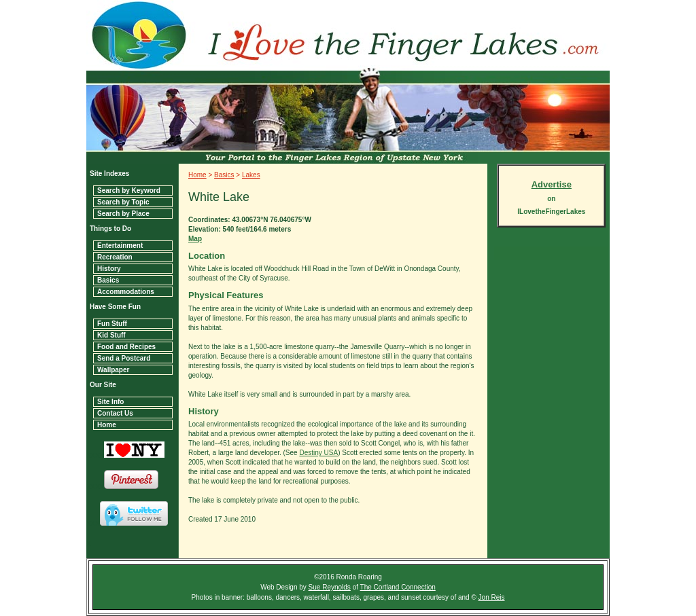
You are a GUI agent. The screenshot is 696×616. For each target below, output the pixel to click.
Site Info (110, 402)
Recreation (115, 257)
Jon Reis (492, 597)
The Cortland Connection (398, 587)
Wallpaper (113, 370)
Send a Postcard (124, 358)
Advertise (552, 184)
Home (107, 425)
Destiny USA (318, 453)
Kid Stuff (111, 335)
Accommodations (126, 292)
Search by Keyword (129, 191)
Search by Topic (123, 202)
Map (195, 239)
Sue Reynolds (330, 587)
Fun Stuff (112, 324)
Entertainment (120, 246)
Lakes (251, 175)
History (109, 269)
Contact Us (115, 413)
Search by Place (123, 214)
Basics (108, 280)
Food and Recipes (126, 347)
